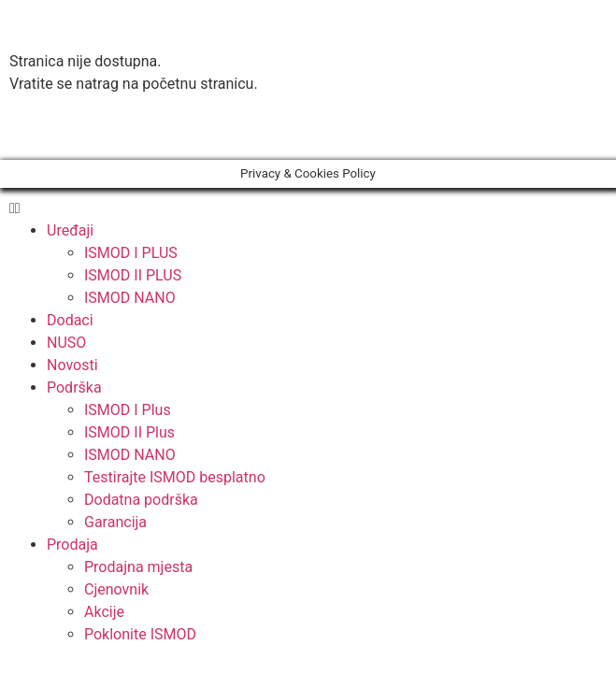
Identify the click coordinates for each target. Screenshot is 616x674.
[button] (308, 132)
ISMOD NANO (130, 298)
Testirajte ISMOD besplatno (175, 477)
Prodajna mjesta (138, 567)
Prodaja (72, 545)
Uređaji (70, 230)
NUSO (66, 343)
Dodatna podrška (141, 500)
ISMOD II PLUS (133, 275)
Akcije (104, 612)
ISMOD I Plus (128, 410)
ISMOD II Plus (129, 432)
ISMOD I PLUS (131, 253)
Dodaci (70, 320)
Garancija (115, 522)
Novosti (72, 365)
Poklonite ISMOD (140, 634)
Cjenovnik (116, 589)
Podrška (74, 387)
